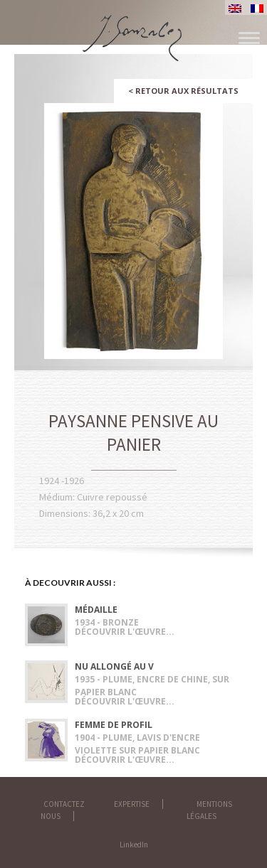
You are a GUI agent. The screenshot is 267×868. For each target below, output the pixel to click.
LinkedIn (134, 845)
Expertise (132, 804)
